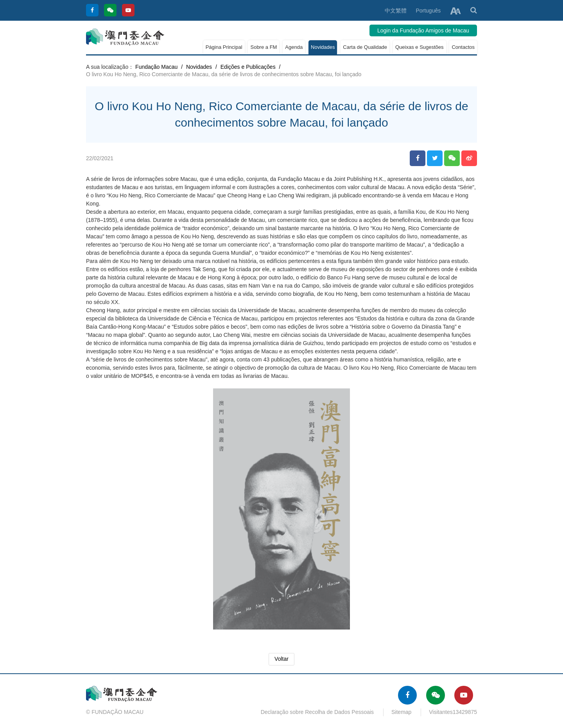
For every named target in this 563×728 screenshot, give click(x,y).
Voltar (281, 659)
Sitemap (401, 712)
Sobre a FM (264, 47)
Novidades (323, 47)
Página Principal (224, 47)
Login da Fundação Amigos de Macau (423, 30)
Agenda (294, 47)
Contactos (463, 47)
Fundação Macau (156, 67)
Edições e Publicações (248, 67)
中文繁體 (396, 11)
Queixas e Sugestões (420, 47)
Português (428, 11)
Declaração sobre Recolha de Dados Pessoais (317, 712)
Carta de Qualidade (365, 47)
